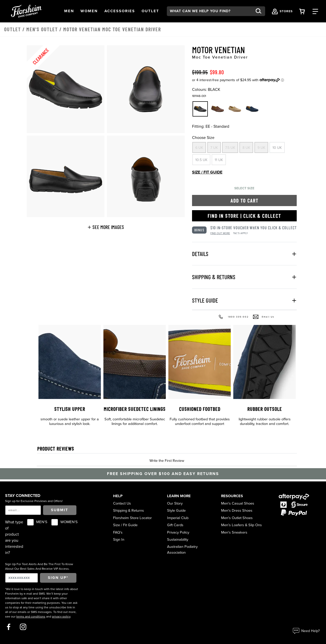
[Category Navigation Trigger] (315, 11)
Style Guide (176, 511)
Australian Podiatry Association (182, 549)
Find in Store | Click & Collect (244, 216)
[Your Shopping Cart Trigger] (302, 11)
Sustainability (178, 540)
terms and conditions (31, 617)
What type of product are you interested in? (14, 537)
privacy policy (61, 617)
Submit (60, 510)
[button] (69, 11)
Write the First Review (167, 461)
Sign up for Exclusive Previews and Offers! (34, 501)
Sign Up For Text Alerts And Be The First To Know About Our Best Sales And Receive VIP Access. (39, 566)
